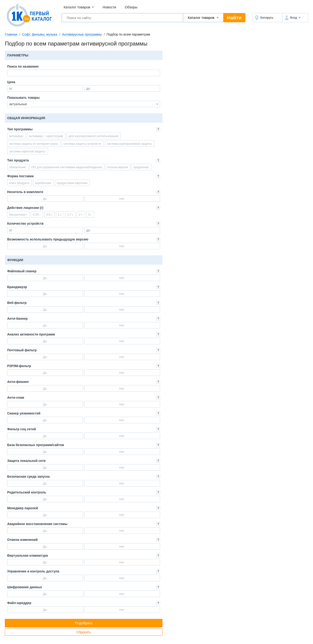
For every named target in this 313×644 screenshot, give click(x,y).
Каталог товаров (79, 7)
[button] (295, 18)
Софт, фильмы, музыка (40, 34)
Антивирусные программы (82, 34)
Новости (109, 7)
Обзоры (131, 7)
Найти (234, 18)
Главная (11, 34)
